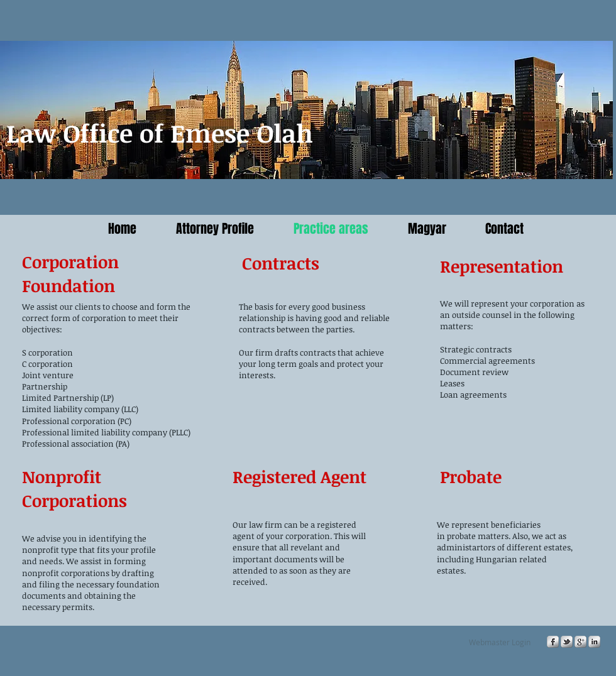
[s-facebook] (553, 642)
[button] (306, 110)
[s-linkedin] (594, 642)
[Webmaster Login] (500, 642)
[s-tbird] (567, 642)
